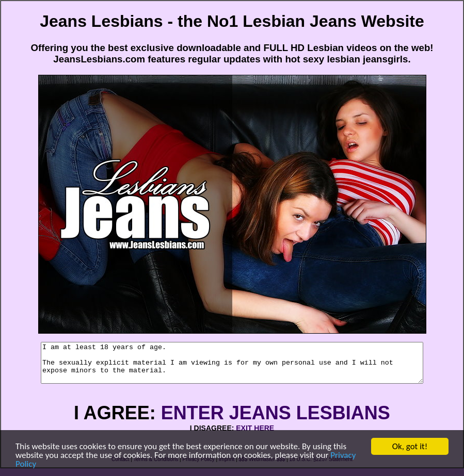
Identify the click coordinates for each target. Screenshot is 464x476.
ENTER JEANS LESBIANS (276, 421)
